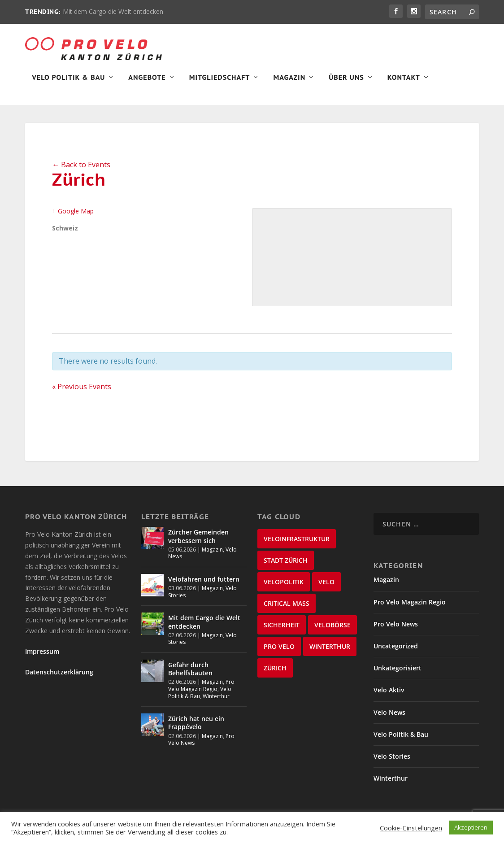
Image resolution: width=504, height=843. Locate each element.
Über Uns (346, 83)
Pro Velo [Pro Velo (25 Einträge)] (279, 653)
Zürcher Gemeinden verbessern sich (198, 542)
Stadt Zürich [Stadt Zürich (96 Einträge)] (286, 567)
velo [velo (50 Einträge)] (326, 588)
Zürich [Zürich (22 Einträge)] (275, 674)
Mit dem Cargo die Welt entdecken (113, 11)
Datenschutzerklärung (59, 678)
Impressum (42, 657)
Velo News (389, 718)
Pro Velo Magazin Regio (201, 692)
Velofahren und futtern (204, 585)
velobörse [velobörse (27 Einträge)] (332, 631)
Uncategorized (396, 652)
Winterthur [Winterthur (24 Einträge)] (330, 653)
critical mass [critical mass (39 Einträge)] (287, 610)
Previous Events (82, 393)
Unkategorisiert (398, 674)
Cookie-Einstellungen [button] (411, 828)
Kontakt (404, 83)
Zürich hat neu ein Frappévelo (196, 728)
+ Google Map (73, 217)
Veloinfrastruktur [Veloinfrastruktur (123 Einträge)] (297, 545)
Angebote (147, 83)
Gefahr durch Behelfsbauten (190, 675)
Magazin (289, 83)
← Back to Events (81, 170)
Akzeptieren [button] (471, 827)
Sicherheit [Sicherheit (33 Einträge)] (282, 631)
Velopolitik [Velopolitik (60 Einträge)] (284, 588)
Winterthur (216, 702)
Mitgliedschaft (220, 83)
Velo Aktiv (389, 696)
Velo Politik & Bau (68, 83)
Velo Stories (392, 762)
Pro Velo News (396, 630)
